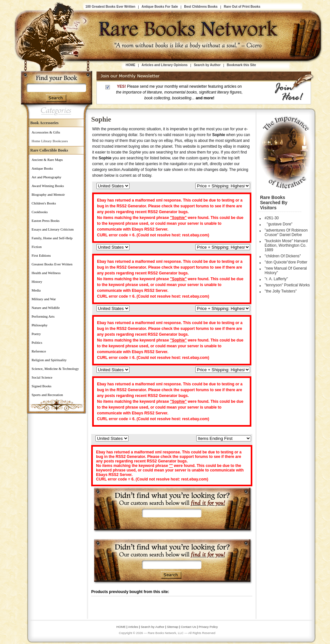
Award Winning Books (48, 186)
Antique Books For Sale (160, 7)
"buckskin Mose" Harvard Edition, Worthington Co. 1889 (286, 245)
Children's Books (44, 203)
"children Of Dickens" (283, 256)
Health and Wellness (46, 273)
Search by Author (207, 65)
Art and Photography (46, 177)
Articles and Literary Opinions (165, 65)
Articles (133, 627)
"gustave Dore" (279, 224)
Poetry (36, 334)
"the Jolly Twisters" (281, 291)
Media (36, 290)
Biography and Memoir (48, 194)
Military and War (44, 299)
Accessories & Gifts (46, 132)
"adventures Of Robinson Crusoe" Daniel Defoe (286, 233)
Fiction (37, 247)
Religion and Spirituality (49, 360)
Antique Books (42, 168)
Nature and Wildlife (46, 308)
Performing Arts (43, 316)
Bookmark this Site (242, 65)
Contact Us (189, 627)
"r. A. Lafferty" (276, 279)
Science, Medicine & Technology (55, 369)
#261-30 (272, 218)
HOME (131, 65)
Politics (37, 342)
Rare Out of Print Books (242, 7)
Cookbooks (40, 212)
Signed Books (41, 386)
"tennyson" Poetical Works (287, 285)
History (37, 282)
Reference (39, 351)
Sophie (101, 119)
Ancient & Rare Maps (47, 160)
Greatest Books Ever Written (52, 264)
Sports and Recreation (47, 395)
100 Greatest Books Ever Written (110, 7)
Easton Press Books (46, 221)
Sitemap (173, 627)
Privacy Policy (208, 627)
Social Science (42, 377)
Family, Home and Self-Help (52, 238)
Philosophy (40, 325)
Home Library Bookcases (50, 141)
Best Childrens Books (201, 7)
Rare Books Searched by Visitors (274, 203)
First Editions (41, 255)
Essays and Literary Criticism (53, 229)
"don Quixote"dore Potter (286, 262)
